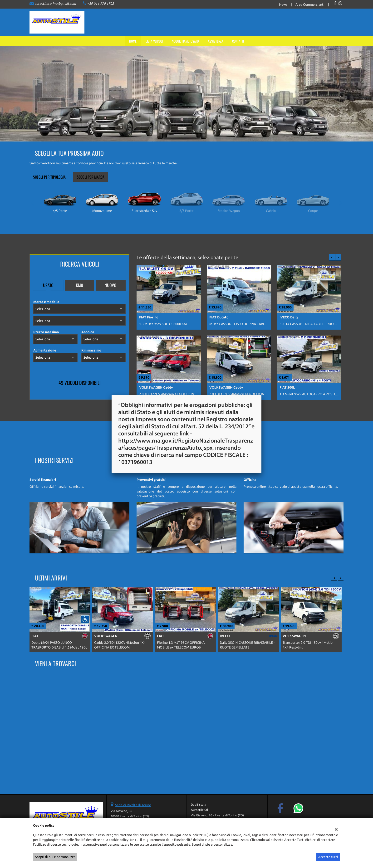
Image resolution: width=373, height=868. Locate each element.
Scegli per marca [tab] (91, 177)
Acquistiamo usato (185, 41)
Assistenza (216, 41)
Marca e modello (46, 302)
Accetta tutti (328, 857)
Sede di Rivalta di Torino (133, 805)
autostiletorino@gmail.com (55, 4)
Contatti (238, 41)
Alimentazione (45, 350)
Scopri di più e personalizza (55, 857)
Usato (48, 285)
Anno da (88, 332)
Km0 (79, 285)
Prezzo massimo (46, 332)
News (283, 5)
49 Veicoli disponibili (80, 383)
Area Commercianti (310, 5)
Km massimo (91, 350)
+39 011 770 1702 (101, 4)
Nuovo (110, 285)
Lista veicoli (154, 41)
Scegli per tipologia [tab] (49, 177)
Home (133, 41)
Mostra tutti (118, 394)
